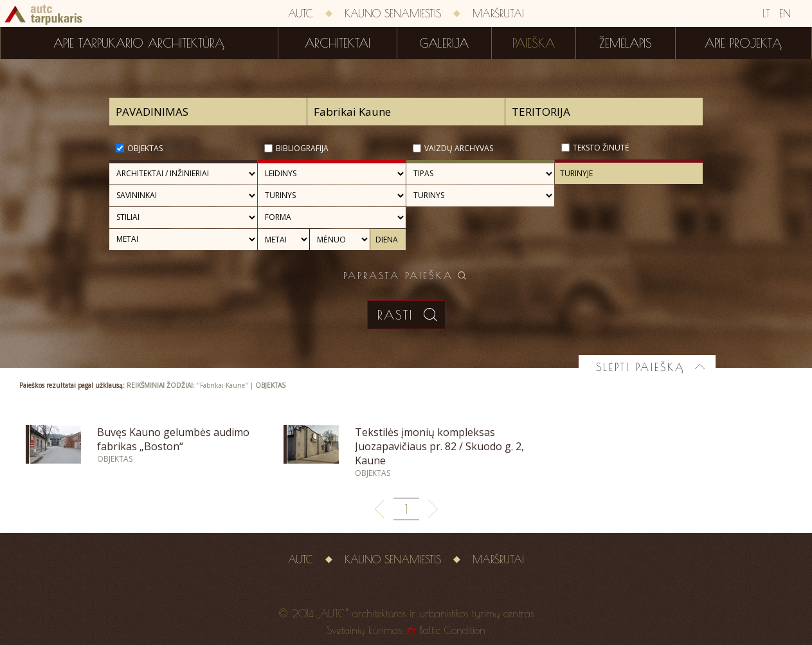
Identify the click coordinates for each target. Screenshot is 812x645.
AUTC (301, 14)
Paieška (534, 43)
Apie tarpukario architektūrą (139, 43)
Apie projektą (743, 43)
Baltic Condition (452, 630)
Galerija (444, 43)
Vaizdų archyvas (459, 148)
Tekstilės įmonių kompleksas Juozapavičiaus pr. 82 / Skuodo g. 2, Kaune (439, 446)
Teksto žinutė (601, 148)
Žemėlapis (626, 43)
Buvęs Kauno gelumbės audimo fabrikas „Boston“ (173, 439)
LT (766, 14)
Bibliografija (302, 148)
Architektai (338, 43)
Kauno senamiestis (393, 14)
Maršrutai (498, 14)
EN (785, 14)
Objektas (145, 148)
